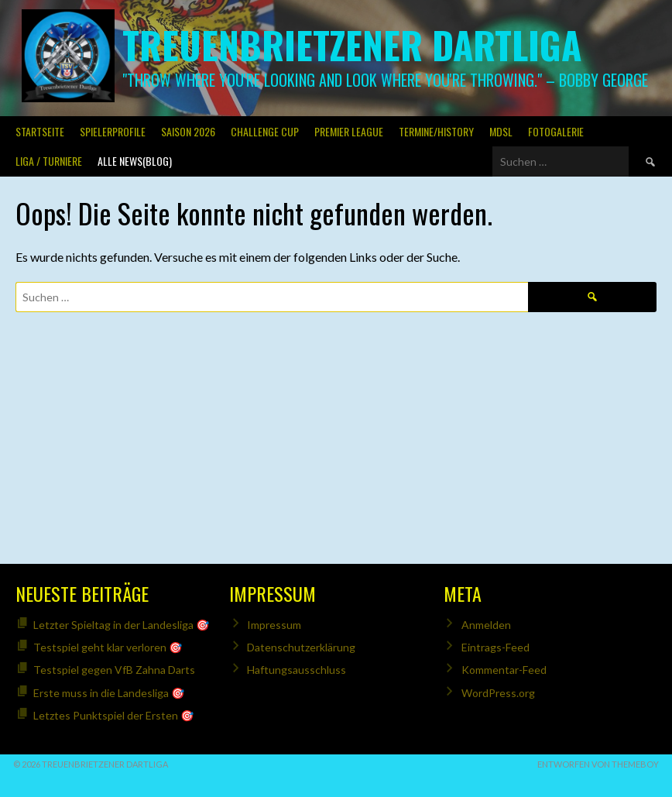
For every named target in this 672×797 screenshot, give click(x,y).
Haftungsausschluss (297, 670)
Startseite (40, 131)
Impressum (274, 625)
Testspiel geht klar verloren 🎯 (108, 647)
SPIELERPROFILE (113, 131)
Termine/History (436, 131)
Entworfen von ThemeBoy (598, 764)
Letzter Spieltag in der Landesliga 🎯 (121, 625)
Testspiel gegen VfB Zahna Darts (114, 670)
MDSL (501, 131)
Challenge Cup (265, 131)
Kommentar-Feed (504, 670)
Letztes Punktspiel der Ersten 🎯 (113, 715)
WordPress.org (498, 693)
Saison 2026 (188, 131)
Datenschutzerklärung (301, 647)
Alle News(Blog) (135, 161)
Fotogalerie (556, 131)
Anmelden (486, 625)
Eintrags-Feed (495, 647)
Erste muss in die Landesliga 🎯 (109, 693)
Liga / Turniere (49, 161)
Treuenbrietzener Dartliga (352, 45)
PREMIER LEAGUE (349, 131)
